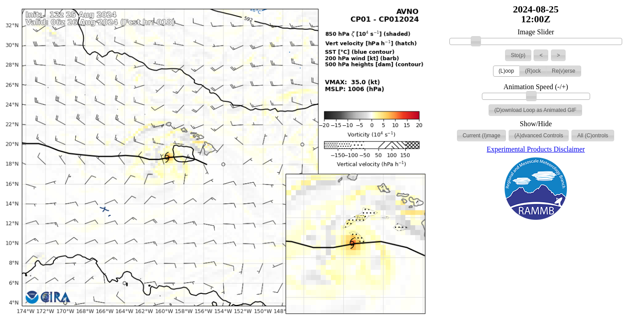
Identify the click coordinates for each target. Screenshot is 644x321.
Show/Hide (536, 124)
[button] (518, 55)
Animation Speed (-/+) (536, 87)
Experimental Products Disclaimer (536, 149)
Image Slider (536, 32)
